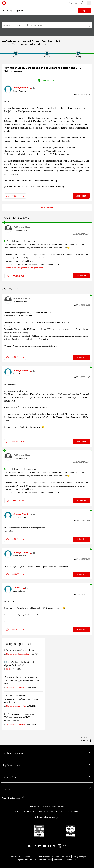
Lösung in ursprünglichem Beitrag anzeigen (24, 268)
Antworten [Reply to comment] (81, 276)
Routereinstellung (56, 187)
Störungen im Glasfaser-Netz (18, 654)
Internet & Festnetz (31, 41)
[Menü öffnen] (89, 3)
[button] (8, 196)
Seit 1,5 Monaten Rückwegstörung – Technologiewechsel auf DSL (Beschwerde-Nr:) (20, 717)
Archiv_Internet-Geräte (52, 41)
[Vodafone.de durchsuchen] (76, 3)
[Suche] (58, 25)
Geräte (9, 669)
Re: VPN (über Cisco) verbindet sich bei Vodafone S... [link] (26, 44)
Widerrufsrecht (44, 857)
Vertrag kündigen (79, 857)
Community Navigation (12, 11)
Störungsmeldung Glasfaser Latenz (20, 650)
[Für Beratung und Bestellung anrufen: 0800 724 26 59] (70, 3)
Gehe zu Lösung (49, 81)
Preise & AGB (31, 857)
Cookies (55, 857)
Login (85, 11)
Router (44, 187)
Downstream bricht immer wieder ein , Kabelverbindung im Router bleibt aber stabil (22, 680)
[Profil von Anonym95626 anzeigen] (21, 88)
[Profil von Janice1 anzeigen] (17, 588)
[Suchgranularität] (13, 25)
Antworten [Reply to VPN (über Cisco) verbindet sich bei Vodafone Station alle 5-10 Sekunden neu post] (81, 196)
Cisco (10, 187)
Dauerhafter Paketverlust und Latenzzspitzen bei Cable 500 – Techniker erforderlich (23, 699)
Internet (17, 187)
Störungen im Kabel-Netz (16, 687)
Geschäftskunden (11, 798)
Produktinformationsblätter (41, 860)
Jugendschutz (23, 860)
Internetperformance (31, 187)
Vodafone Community (11, 41)
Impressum (58, 860)
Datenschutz (66, 857)
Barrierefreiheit (70, 860)
